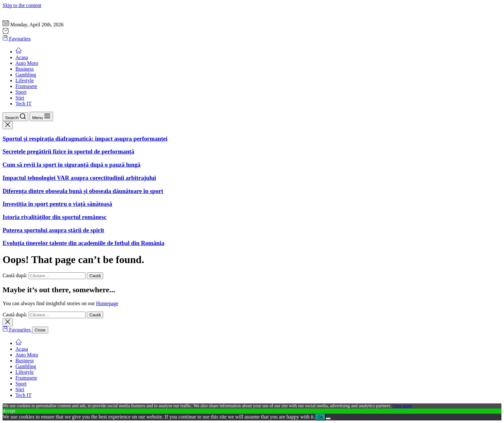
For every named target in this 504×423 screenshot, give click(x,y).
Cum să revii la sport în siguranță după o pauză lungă (72, 165)
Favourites (17, 39)
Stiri (20, 98)
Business (25, 69)
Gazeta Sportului (20, 11)
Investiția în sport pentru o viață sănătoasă (57, 204)
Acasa (22, 57)
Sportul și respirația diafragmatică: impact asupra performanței (85, 139)
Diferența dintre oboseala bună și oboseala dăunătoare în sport (83, 191)
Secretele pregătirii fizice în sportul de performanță (68, 151)
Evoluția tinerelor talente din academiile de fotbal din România (83, 243)
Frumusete (26, 86)
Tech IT (23, 104)
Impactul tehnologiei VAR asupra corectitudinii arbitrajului (79, 178)
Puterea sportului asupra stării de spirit (53, 230)
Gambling (26, 75)
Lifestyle (25, 80)
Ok (320, 417)
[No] (328, 419)
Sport (21, 92)
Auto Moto (27, 63)
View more (402, 406)
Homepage (107, 303)
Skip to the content (22, 5)
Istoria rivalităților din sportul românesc (55, 217)
